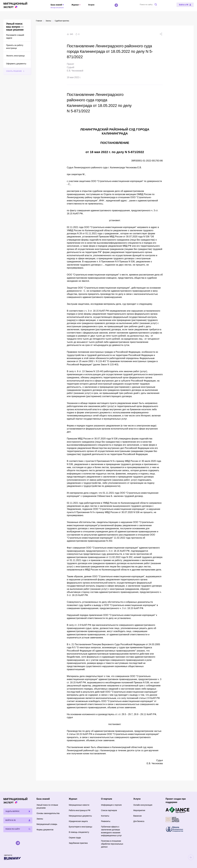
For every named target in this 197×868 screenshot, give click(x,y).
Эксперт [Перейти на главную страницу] (15, 5)
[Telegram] (116, 5)
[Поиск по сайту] (149, 4)
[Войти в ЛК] (185, 5)
